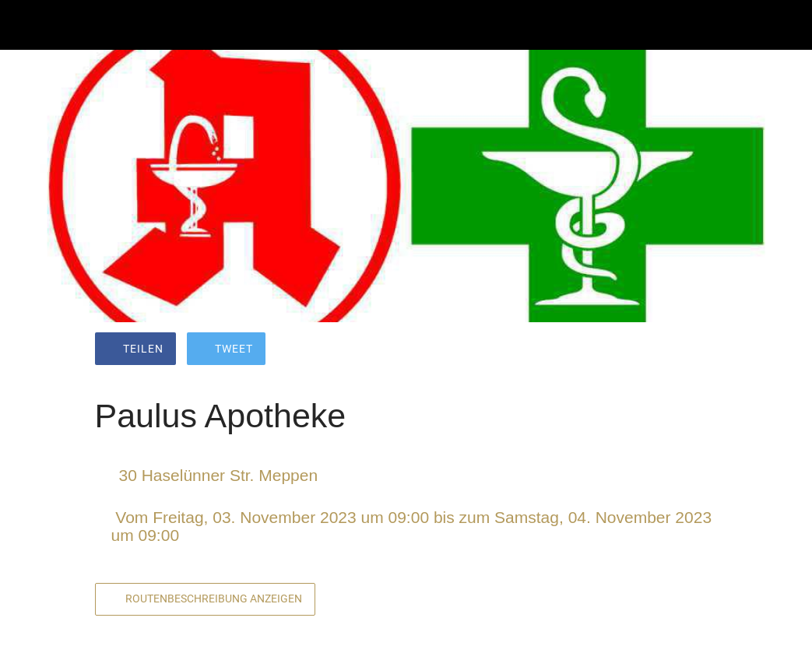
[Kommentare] (699, 350)
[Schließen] (25, 25)
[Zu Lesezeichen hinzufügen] (662, 350)
